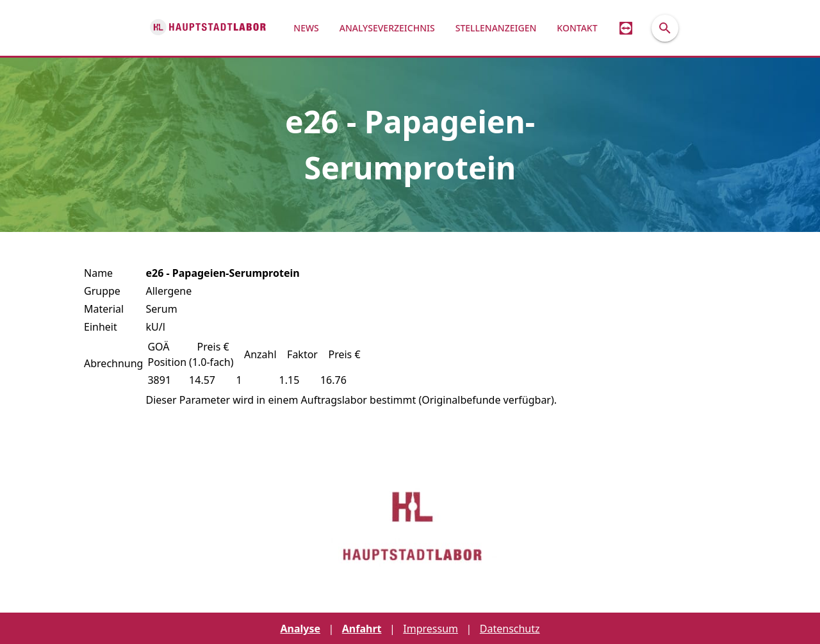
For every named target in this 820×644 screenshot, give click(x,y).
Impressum (430, 629)
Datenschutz (510, 629)
